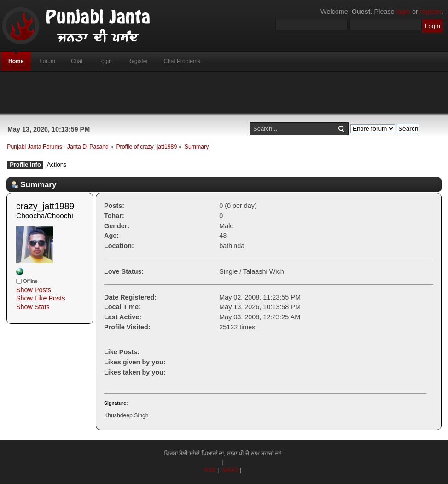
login (403, 12)
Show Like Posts (41, 298)
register (431, 12)
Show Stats (33, 307)
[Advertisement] (224, 92)
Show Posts (34, 290)
